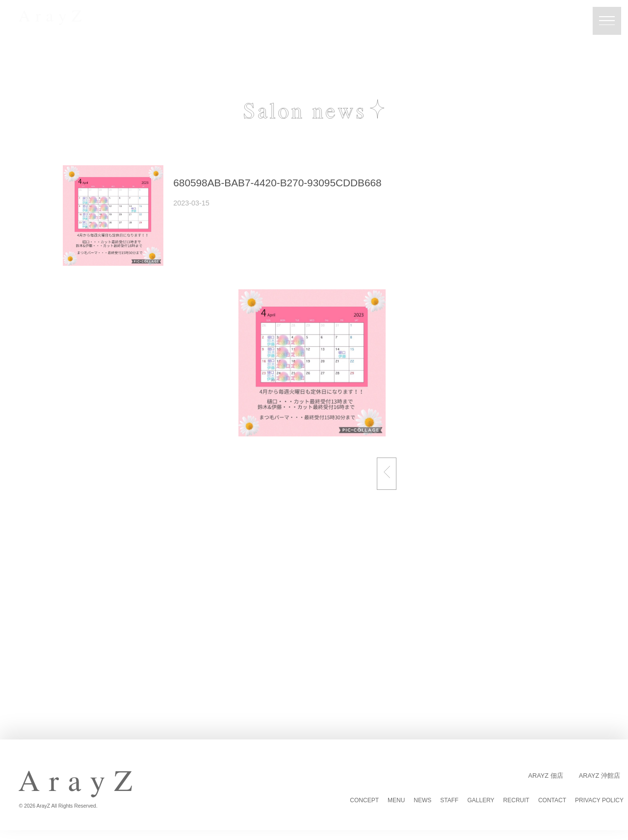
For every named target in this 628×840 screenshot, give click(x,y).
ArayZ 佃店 (545, 776)
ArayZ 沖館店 (600, 776)
